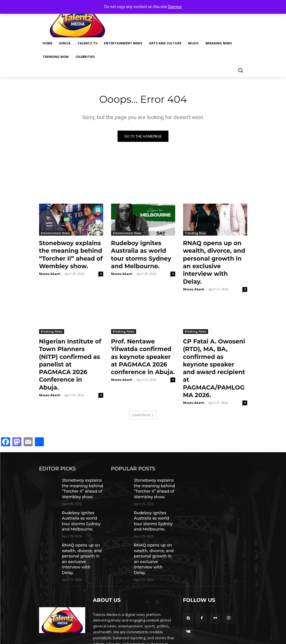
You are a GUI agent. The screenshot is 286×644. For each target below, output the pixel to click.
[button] (241, 70)
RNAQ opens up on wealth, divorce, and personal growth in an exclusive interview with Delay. (213, 256)
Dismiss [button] (175, 7)
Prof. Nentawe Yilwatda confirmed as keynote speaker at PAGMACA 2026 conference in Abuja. (140, 339)
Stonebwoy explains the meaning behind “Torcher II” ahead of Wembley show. (69, 253)
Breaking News (52, 318)
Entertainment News (55, 234)
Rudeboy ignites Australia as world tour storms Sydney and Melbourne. (139, 253)
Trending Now (195, 234)
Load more (143, 377)
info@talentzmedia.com (133, 613)
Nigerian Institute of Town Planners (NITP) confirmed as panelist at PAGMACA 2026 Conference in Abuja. (69, 339)
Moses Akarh (50, 269)
